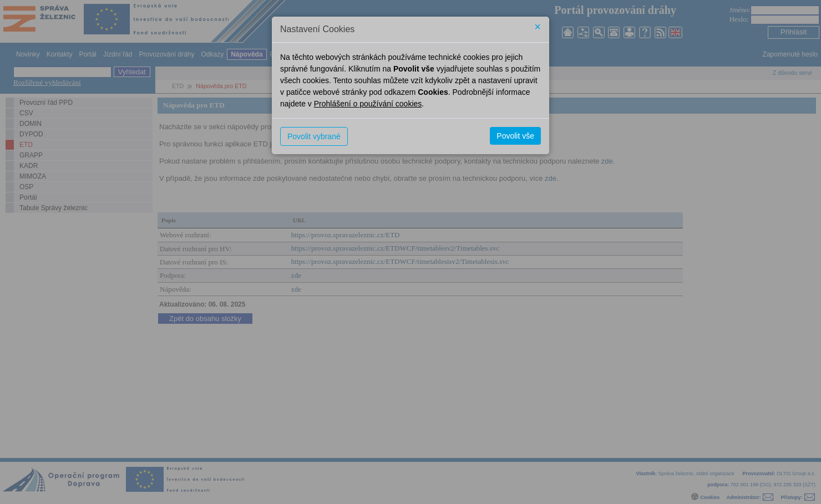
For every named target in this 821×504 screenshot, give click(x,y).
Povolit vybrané (314, 136)
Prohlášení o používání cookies (368, 104)
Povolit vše (515, 136)
